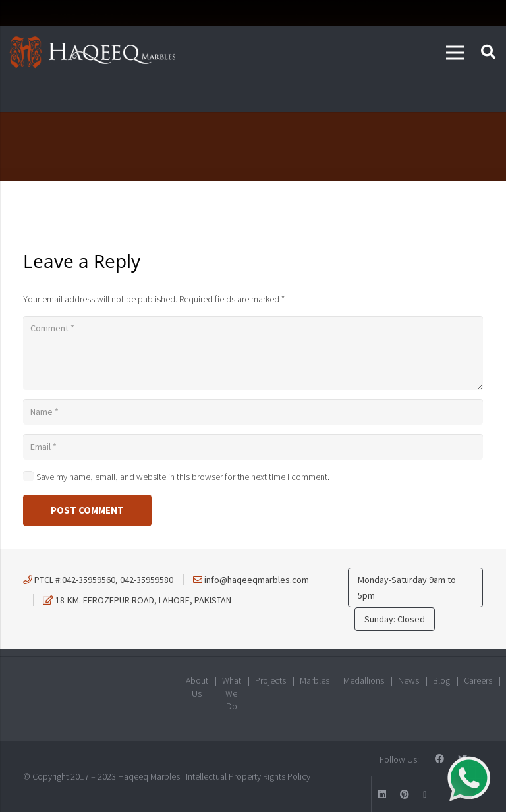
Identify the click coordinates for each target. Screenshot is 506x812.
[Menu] (455, 53)
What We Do (232, 693)
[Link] (92, 53)
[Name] (253, 412)
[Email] (253, 447)
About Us (197, 687)
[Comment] (253, 353)
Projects (270, 680)
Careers (478, 680)
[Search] (488, 52)
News (408, 680)
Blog (441, 680)
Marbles (315, 680)
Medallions (364, 680)
